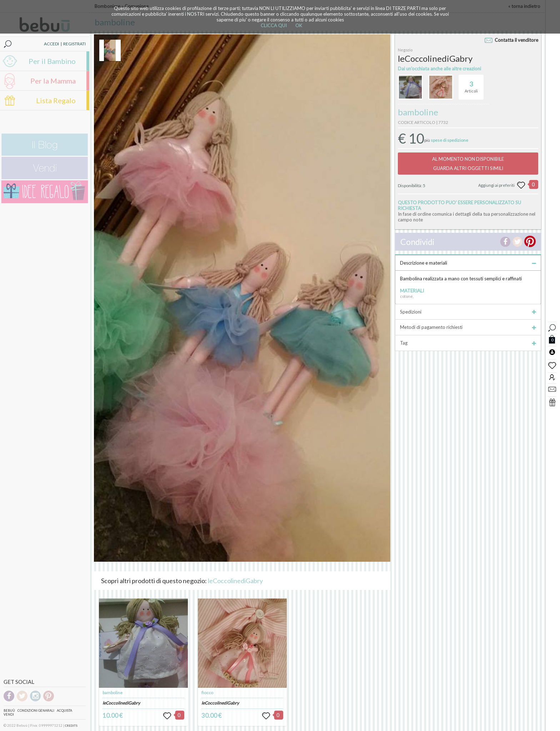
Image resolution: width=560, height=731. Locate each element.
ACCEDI (51, 44)
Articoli (471, 84)
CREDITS (71, 726)
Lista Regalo (56, 100)
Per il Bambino (52, 61)
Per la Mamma (53, 81)
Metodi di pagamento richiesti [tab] (468, 327)
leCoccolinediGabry (235, 581)
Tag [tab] (468, 343)
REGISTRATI (74, 44)
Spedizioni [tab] (468, 312)
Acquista (64, 710)
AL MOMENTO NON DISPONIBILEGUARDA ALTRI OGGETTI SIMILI (468, 164)
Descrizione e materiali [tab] (468, 263)
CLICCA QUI (274, 25)
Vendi (9, 714)
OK (299, 25)
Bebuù (9, 710)
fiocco (207, 693)
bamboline (112, 693)
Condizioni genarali (36, 710)
